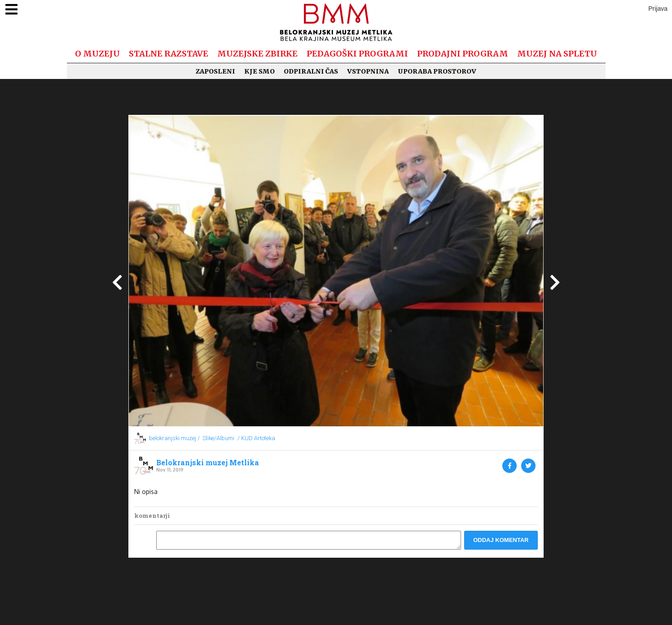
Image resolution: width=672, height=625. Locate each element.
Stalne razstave (169, 54)
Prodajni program (463, 54)
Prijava (658, 9)
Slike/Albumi (218, 438)
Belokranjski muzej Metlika (208, 463)
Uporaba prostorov (437, 71)
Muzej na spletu (557, 54)
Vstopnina (368, 71)
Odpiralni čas (311, 71)
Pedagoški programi (357, 54)
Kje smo (259, 71)
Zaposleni (215, 71)
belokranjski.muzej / (174, 438)
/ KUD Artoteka (256, 438)
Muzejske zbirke (257, 54)
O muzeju (97, 54)
